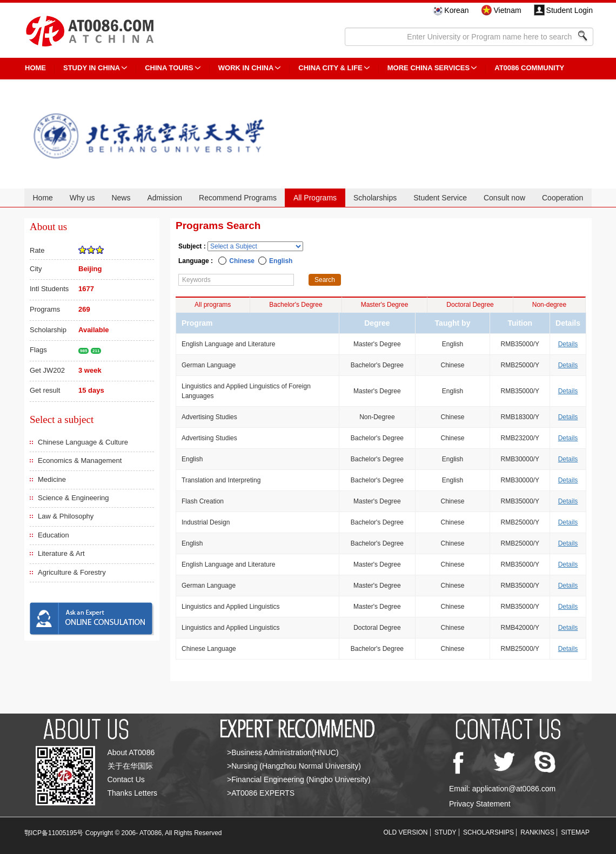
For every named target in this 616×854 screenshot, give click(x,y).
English (281, 261)
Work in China (246, 68)
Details (568, 344)
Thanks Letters (133, 793)
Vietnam (507, 10)
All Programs (315, 198)
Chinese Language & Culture (83, 442)
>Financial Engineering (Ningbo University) (299, 779)
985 (83, 351)
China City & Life (330, 68)
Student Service (440, 198)
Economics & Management (80, 460)
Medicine (52, 479)
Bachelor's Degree (296, 305)
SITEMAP (575, 832)
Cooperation (563, 198)
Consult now (504, 198)
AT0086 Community (529, 68)
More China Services (428, 68)
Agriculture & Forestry (72, 572)
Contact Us (126, 779)
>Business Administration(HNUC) (283, 752)
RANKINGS (537, 832)
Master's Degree (385, 305)
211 (96, 351)
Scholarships (375, 198)
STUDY (446, 832)
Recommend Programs (238, 198)
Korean (456, 10)
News (121, 198)
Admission (165, 198)
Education (53, 535)
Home (42, 198)
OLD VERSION (406, 832)
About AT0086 (131, 752)
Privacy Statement (480, 804)
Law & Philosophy (66, 516)
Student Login (570, 10)
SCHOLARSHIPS (488, 832)
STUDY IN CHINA (92, 68)
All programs (213, 305)
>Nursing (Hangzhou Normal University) (294, 766)
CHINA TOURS (169, 68)
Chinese (242, 261)
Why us (82, 198)
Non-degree (549, 305)
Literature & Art (61, 553)
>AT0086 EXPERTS (261, 793)
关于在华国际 (130, 766)
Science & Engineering (73, 498)
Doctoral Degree (470, 305)
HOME (35, 68)
